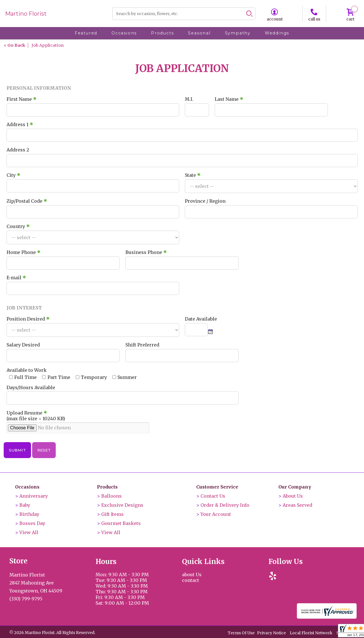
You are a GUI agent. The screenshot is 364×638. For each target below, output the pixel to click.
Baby (25, 505)
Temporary (94, 377)
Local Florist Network (311, 633)
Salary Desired (23, 345)
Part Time (59, 377)
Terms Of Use (241, 633)
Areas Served (297, 505)
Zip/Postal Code (27, 201)
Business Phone (146, 252)
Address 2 (18, 150)
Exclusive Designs (122, 505)
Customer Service (217, 487)
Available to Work (27, 370)
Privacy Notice (271, 633)
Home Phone (24, 252)
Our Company (295, 487)
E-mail (16, 278)
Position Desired (28, 319)
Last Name (229, 99)
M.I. (189, 99)
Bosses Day (32, 523)
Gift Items (112, 514)
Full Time (25, 377)
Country (18, 226)
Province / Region (205, 201)
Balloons (111, 496)
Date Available (201, 319)
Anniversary (34, 496)
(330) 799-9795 (26, 599)
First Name (22, 99)
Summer (127, 377)
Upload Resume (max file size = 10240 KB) (36, 416)
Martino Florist (26, 14)
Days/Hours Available (31, 387)
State (193, 175)
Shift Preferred (142, 345)
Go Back (16, 45)
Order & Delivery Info (225, 505)
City (14, 175)
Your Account (216, 514)
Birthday (29, 514)
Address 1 (20, 124)
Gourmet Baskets (121, 523)
